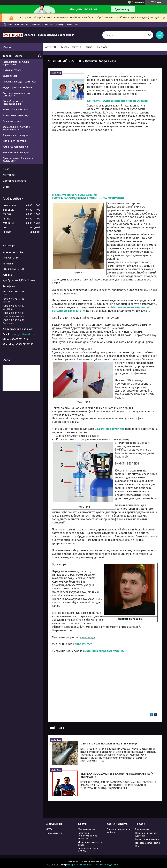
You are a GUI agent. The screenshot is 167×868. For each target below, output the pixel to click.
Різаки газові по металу (16, 115)
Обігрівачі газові (12, 70)
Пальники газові (12, 121)
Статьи (7, 187)
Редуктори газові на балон (17, 87)
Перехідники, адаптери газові (19, 82)
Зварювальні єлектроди (16, 135)
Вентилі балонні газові (15, 110)
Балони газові (10, 76)
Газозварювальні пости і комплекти (16, 94)
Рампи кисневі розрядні (16, 153)
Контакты (103, 47)
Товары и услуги (70, 47)
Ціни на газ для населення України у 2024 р (109, 744)
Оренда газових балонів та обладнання (18, 159)
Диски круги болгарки (15, 141)
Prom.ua (100, 862)
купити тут (88, 637)
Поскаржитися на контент (79, 865)
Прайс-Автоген (54, 833)
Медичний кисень (87, 829)
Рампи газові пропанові (16, 147)
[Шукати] (150, 35)
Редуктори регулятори (147, 839)
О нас (89, 47)
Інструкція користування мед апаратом (88, 836)
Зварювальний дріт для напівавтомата (16, 128)
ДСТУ (49, 829)
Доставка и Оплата (14, 181)
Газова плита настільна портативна (16, 63)
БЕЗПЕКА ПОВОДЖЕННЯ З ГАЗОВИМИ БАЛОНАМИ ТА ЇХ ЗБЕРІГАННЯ (117, 775)
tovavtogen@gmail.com (22, 334)
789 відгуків (138, 2)
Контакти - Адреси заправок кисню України (117, 101)
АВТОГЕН (50, 47)
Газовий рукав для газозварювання (13, 103)
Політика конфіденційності (108, 865)
